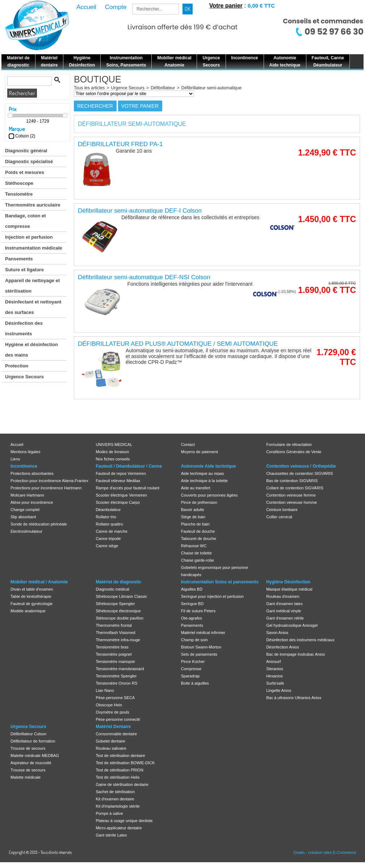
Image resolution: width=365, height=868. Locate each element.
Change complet (25, 510)
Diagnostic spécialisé (29, 161)
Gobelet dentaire (110, 741)
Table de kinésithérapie (31, 596)
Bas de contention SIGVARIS (292, 481)
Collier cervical (279, 517)
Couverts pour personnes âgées (209, 495)
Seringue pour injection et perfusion (212, 596)
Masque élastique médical (289, 589)
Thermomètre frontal (114, 625)
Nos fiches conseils (113, 459)
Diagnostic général (26, 151)
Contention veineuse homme (291, 502)
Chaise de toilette (196, 553)
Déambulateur (108, 510)
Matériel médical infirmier (203, 633)
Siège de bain (193, 517)
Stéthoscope (19, 183)
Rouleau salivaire (111, 748)
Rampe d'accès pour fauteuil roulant (127, 488)
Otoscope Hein (109, 705)
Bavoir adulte (193, 510)
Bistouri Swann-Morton (201, 647)
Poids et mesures (25, 172)
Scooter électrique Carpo (118, 502)
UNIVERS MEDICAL (114, 444)
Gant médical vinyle (284, 611)
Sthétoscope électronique (118, 611)
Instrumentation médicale (33, 248)
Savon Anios (277, 633)
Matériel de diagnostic (118, 582)
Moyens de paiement (200, 452)
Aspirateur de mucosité (31, 763)
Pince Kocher (193, 661)
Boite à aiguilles (195, 683)
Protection (17, 366)
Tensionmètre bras (112, 647)
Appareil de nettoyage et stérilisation (32, 286)
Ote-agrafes (192, 618)
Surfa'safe (275, 683)
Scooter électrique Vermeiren (121, 495)
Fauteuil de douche (198, 531)
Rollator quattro (109, 524)
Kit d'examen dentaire (115, 799)
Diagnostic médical (112, 589)
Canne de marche (111, 531)
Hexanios (274, 676)
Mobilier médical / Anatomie (39, 582)
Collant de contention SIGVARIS (295, 488)
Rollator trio (106, 517)
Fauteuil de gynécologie (32, 604)
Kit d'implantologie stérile (118, 806)
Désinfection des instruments (24, 328)
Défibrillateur (163, 88)
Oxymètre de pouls (112, 712)
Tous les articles (89, 88)
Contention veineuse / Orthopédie (301, 466)
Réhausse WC (194, 546)
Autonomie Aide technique (209, 466)
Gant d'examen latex (284, 604)
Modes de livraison (112, 452)
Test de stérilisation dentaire (120, 756)
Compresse (191, 669)
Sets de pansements (199, 654)
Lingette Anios (279, 690)
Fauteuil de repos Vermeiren (121, 473)
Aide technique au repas (203, 473)
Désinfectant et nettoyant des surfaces (33, 307)
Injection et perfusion (29, 237)
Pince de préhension (199, 502)
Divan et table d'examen (32, 589)
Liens (15, 459)
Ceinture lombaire (282, 510)
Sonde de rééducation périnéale (39, 524)
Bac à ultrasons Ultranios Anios (294, 698)
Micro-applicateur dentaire (119, 828)
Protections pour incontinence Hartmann (46, 488)
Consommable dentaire (116, 734)
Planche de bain (195, 524)
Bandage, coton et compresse (26, 221)
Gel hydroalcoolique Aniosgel (292, 625)
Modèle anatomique (28, 611)
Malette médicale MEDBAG (35, 756)
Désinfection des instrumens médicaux (300, 640)
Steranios (274, 669)
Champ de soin (194, 640)
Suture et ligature (24, 270)
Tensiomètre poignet (114, 654)
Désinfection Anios (283, 647)
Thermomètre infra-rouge (118, 640)
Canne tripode (108, 539)
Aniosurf (273, 661)
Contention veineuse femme (291, 495)
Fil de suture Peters (198, 611)
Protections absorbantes (32, 473)
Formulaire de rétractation (289, 444)
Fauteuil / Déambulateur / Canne (129, 466)
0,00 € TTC (261, 6)
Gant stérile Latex (111, 835)
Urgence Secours (24, 377)
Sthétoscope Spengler (115, 604)
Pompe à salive (109, 813)
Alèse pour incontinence (32, 502)
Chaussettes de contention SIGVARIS (299, 473)
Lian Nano (105, 690)
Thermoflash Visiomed (115, 633)
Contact (188, 444)
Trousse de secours (28, 748)
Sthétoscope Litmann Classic (121, 596)
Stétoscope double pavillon (119, 618)
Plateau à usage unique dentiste (124, 821)
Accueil (17, 444)
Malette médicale (26, 777)
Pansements (19, 259)
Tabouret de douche (199, 539)
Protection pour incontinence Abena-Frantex (49, 481)
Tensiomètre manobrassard (120, 669)
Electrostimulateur (26, 531)
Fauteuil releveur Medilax (118, 481)
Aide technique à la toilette (204, 481)
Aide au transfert (196, 488)
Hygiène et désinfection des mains (32, 350)
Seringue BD (192, 604)
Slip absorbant (23, 517)
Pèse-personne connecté (118, 719)
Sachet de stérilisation (115, 792)
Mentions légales (26, 452)
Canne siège (107, 546)
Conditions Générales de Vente (294, 452)
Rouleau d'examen (283, 596)
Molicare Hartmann (27, 495)
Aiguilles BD (192, 589)
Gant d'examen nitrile (285, 618)
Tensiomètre (19, 194)
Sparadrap (190, 676)
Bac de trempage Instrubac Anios (295, 654)
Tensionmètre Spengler (116, 676)
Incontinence (24, 466)
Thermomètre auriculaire (33, 205)
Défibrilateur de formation (33, 741)
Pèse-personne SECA (115, 698)
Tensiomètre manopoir (115, 661)
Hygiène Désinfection (288, 582)
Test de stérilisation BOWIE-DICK (125, 763)
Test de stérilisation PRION (119, 770)
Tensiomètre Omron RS (116, 683)
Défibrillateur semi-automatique (211, 88)
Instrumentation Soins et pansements (220, 582)
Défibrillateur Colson (28, 734)
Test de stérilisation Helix (118, 777)
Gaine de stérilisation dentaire (122, 784)
